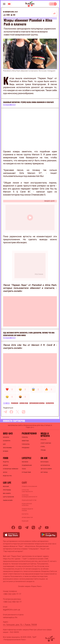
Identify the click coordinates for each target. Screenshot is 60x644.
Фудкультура (7, 476)
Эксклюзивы (7, 448)
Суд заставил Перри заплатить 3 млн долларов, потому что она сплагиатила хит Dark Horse (29, 334)
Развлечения (29, 433)
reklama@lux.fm (10, 617)
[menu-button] (4, 4)
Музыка (6, 451)
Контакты (25, 514)
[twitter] (17, 412)
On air (44, 458)
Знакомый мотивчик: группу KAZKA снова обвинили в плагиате (28, 102)
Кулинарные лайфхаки (11, 469)
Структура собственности (27, 491)
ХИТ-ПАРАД (44, 472)
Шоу (4, 444)
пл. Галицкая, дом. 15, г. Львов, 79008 (20, 625)
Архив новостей (27, 517)
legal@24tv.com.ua (11, 610)
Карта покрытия (8, 497)
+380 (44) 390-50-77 (12, 602)
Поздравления (27, 465)
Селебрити (50, 403)
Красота (43, 440)
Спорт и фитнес (46, 443)
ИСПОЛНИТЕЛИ (45, 465)
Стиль (43, 447)
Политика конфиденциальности (29, 496)
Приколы (25, 437)
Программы (7, 490)
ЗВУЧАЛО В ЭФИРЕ (46, 469)
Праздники (25, 448)
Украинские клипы (37, 403)
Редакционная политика (27, 504)
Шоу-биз (6, 403)
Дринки (5, 465)
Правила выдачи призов (27, 510)
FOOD (6, 458)
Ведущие (6, 486)
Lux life (7, 483)
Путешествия (26, 472)
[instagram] (20, 528)
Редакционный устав (29, 500)
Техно (24, 469)
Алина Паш (24, 403)
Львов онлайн (8, 500)
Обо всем (25, 462)
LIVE (52, 4)
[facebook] (11, 412)
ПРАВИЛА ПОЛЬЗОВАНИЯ (29, 486)
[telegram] (5, 412)
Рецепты (6, 462)
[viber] (24, 412)
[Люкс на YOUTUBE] (9, 4)
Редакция (25, 521)
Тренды (43, 450)
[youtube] (47, 528)
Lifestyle (26, 458)
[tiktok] (40, 528)
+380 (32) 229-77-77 (12, 594)
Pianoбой (15, 403)
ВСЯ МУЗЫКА (45, 462)
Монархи (6, 437)
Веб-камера (7, 493)
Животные (25, 441)
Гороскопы (26, 444)
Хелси (5, 472)
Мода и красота (45, 435)
